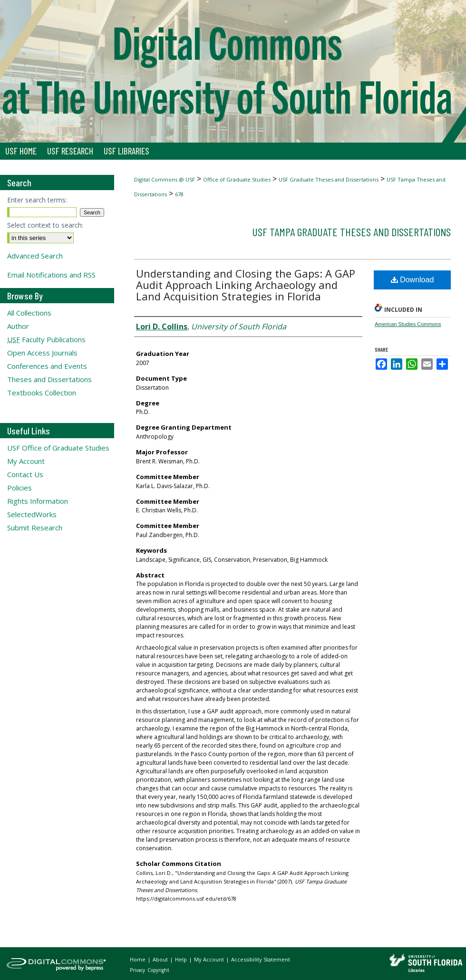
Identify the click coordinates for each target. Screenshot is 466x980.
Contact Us (25, 474)
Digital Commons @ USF (165, 179)
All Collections (29, 313)
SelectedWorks (32, 514)
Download (413, 280)
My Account (26, 461)
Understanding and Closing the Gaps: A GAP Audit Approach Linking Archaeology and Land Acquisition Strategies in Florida (246, 285)
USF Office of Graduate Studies (58, 448)
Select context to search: (45, 225)
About (161, 959)
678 (179, 194)
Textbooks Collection (42, 393)
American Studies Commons (408, 324)
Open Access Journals (42, 353)
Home (138, 959)
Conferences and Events (47, 366)
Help (182, 959)
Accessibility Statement (261, 959)
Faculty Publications (46, 339)
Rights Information (38, 501)
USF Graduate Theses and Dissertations (329, 179)
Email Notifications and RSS (51, 275)
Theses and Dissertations (49, 379)
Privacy (138, 970)
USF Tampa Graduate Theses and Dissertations (351, 232)
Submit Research (35, 528)
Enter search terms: (37, 200)
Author (18, 326)
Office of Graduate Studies (237, 179)
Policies (19, 488)
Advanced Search (35, 256)
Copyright (158, 970)
